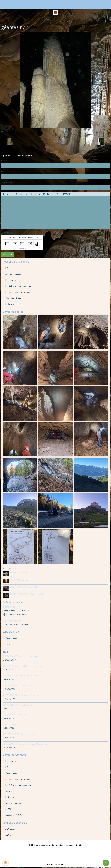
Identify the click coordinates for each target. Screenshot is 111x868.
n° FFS (8, 809)
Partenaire (10, 304)
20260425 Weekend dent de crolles (22, 666)
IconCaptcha (22, 249)
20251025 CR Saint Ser (15, 715)
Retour (55, 141)
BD (7, 268)
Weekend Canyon (12, 621)
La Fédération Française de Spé (19, 286)
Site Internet (7, 182)
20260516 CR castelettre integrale (22, 656)
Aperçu (65, 194)
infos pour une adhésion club (18, 292)
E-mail (4, 172)
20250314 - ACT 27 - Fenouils (19, 685)
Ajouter (7, 254)
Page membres (12, 280)
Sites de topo (11, 638)
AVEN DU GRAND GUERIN (24, 587)
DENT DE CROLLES (20, 573)
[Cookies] (6, 863)
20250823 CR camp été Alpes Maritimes (25, 744)
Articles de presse (13, 274)
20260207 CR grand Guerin (18, 705)
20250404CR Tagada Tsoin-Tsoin (21, 676)
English (10, 835)
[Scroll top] (106, 863)
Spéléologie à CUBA (14, 298)
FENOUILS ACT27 (19, 580)
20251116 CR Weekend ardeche (19, 734)
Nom (3, 161)
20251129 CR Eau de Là (15, 724)
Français (10, 829)
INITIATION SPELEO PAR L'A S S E (27, 594)
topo (8, 644)
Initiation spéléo (11, 607)
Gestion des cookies (55, 864)
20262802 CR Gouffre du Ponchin (21, 695)
